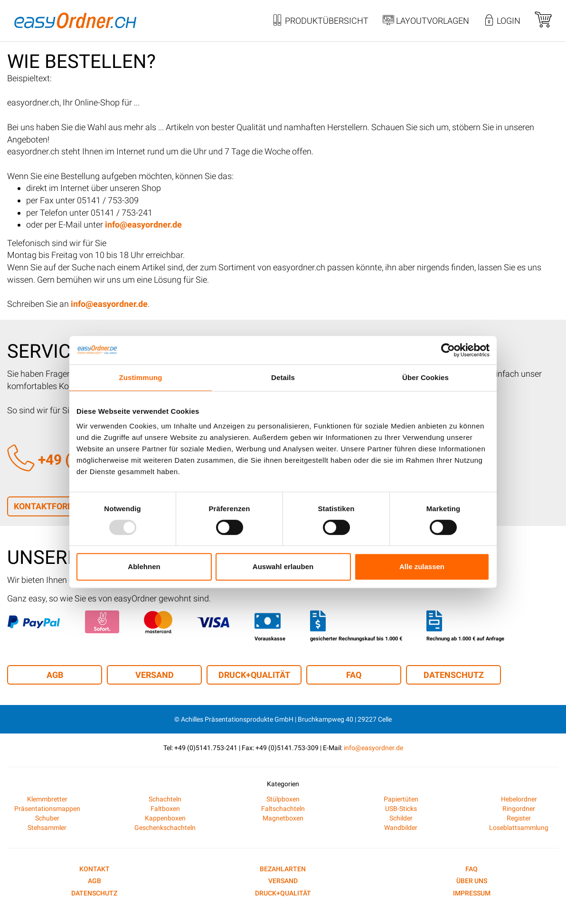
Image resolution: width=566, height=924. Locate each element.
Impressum (472, 893)
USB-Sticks (401, 809)
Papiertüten (401, 799)
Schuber (47, 818)
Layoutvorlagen (426, 21)
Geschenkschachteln (165, 828)
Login (502, 21)
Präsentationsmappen (47, 809)
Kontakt (94, 869)
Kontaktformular (55, 506)
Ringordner (519, 809)
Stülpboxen (283, 799)
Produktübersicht (320, 21)
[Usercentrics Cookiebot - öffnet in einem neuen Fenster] (448, 350)
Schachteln (165, 799)
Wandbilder (401, 828)
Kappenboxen (165, 818)
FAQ (354, 675)
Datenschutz (454, 675)
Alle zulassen (422, 567)
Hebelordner (519, 799)
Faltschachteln (283, 809)
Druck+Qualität (254, 675)
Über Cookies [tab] (425, 377)
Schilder (401, 818)
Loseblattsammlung (519, 828)
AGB (55, 675)
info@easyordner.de (373, 748)
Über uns (472, 881)
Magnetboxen (283, 818)
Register (519, 818)
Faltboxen (165, 809)
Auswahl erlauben (283, 567)
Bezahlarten (283, 869)
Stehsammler (47, 828)
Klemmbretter (47, 799)
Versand (155, 675)
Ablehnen (144, 567)
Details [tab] (283, 377)
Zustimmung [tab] (141, 377)
